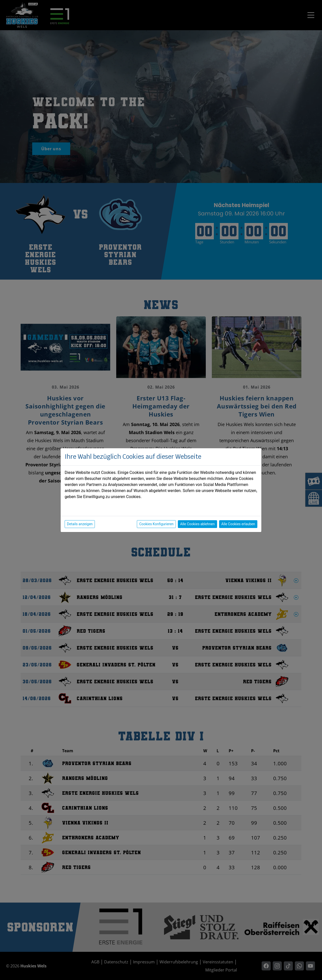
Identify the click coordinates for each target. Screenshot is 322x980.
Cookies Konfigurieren (156, 524)
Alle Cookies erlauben (238, 524)
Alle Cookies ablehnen (197, 524)
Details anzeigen (80, 524)
